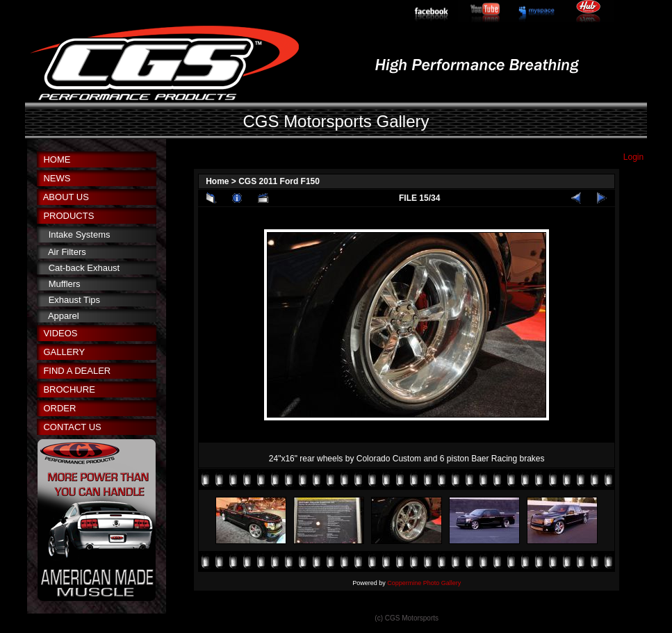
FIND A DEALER (77, 371)
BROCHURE (69, 389)
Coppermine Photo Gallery (424, 583)
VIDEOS (60, 333)
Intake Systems (80, 235)
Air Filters (67, 252)
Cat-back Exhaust (84, 268)
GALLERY (64, 352)
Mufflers (65, 284)
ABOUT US (66, 197)
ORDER (59, 408)
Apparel (64, 316)
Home (217, 181)
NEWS (57, 178)
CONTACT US (72, 427)
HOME (57, 159)
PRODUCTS (68, 216)
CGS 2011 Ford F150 (279, 181)
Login (633, 157)
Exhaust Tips (74, 300)
